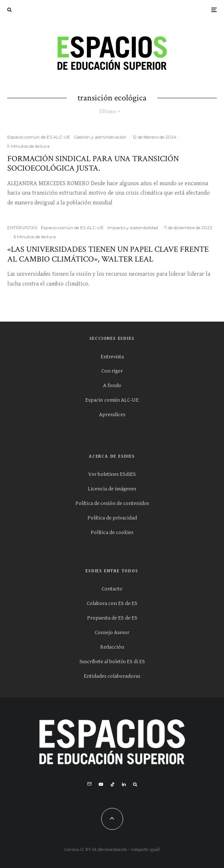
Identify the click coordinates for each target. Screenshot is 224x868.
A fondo (112, 385)
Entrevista (112, 357)
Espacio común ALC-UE (112, 400)
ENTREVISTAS (22, 228)
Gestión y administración (100, 137)
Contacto (112, 589)
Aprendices (112, 415)
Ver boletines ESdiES (112, 474)
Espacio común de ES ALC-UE (39, 137)
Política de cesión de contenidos (112, 503)
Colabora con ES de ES (112, 603)
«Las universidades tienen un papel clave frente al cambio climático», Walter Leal (108, 254)
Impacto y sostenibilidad (133, 228)
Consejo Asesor (112, 632)
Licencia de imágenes (112, 489)
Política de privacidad (112, 518)
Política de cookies (112, 532)
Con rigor (112, 371)
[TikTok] (113, 784)
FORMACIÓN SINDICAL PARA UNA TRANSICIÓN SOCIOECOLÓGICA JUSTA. (93, 164)
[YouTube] (101, 784)
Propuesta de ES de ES (112, 618)
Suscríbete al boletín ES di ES (112, 662)
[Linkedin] (124, 784)
